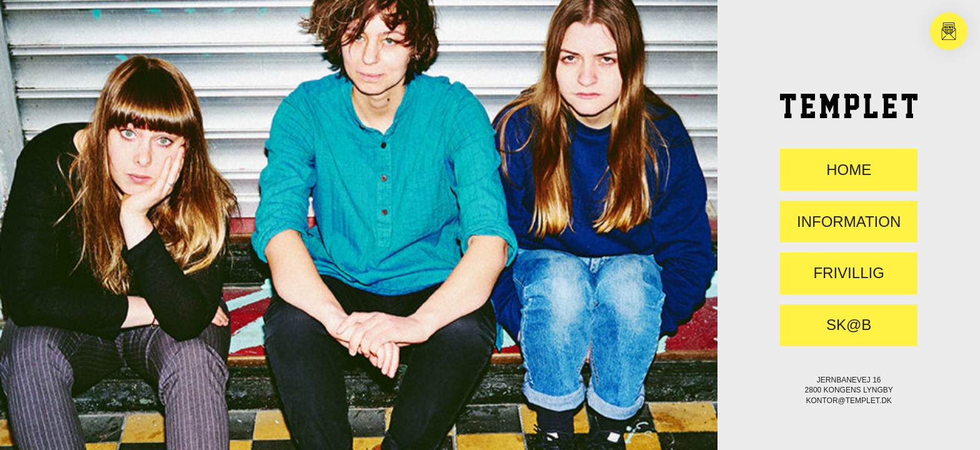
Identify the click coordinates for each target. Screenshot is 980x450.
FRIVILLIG (848, 273)
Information (849, 222)
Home (849, 170)
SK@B (849, 325)
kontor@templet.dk (848, 401)
